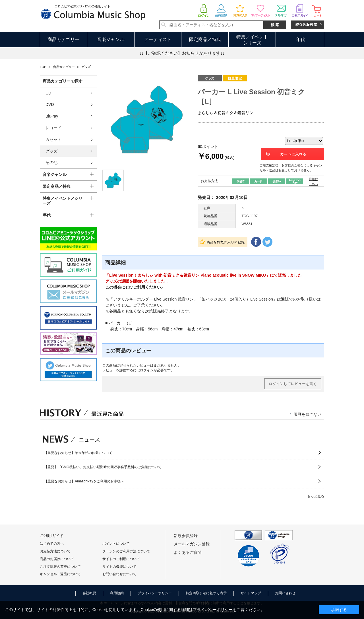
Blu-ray (52, 116)
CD (48, 93)
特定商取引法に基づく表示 (206, 593)
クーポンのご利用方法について (126, 551)
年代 (301, 39)
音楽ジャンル (111, 39)
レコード (53, 128)
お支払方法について (55, 551)
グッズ (51, 151)
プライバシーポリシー (155, 593)
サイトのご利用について (121, 559)
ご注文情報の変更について (60, 567)
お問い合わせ (285, 593)
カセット (53, 139)
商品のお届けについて (57, 559)
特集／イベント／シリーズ (63, 201)
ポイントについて (116, 544)
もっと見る (316, 496)
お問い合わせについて (119, 574)
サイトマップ (251, 593)
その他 (51, 163)
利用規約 (117, 593)
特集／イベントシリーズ (252, 40)
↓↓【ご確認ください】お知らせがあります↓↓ (182, 53)
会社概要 (89, 593)
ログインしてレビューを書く (293, 384)
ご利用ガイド (52, 536)
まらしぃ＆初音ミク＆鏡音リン (226, 113)
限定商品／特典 (205, 39)
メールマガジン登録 (192, 544)
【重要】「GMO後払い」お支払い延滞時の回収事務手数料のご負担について (103, 467)
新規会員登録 (186, 536)
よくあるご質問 (188, 552)
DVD (50, 104)
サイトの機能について (119, 567)
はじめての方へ (52, 544)
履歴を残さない (307, 414)
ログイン (147, 370)
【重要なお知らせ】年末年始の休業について (78, 453)
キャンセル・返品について (60, 574)
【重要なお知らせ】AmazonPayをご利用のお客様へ (84, 481)
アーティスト (158, 39)
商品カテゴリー (63, 39)
